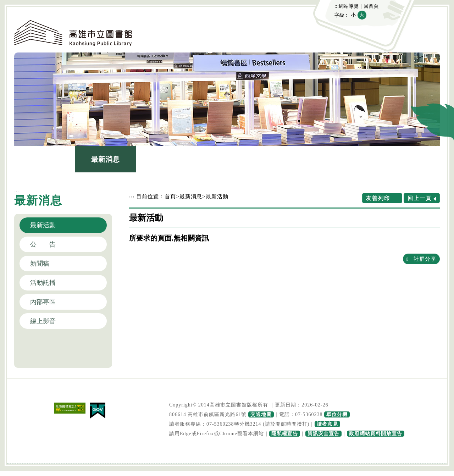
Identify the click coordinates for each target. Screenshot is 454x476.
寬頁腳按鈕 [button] (227, 464)
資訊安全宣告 (323, 434)
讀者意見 (327, 424)
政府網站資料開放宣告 (376, 434)
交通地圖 (261, 414)
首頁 (170, 196)
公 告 (43, 244)
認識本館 (45, 159)
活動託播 (43, 283)
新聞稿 (40, 264)
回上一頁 (420, 198)
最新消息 (105, 159)
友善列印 (378, 198)
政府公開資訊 (349, 159)
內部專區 (43, 302)
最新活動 (43, 225)
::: (337, 6)
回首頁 (371, 6)
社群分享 (425, 259)
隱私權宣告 (285, 434)
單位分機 (337, 414)
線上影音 (43, 321)
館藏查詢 (227, 159)
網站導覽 (349, 6)
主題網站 (409, 159)
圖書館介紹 (166, 159)
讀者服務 (288, 159)
